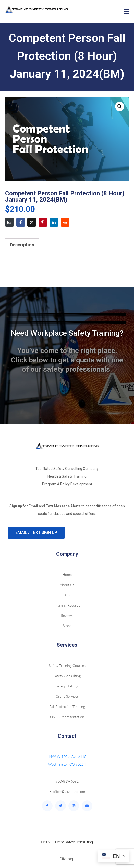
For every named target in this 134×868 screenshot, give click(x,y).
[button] (120, 106)
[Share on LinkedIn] (54, 222)
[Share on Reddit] (65, 222)
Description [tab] (22, 245)
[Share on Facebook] (21, 222)
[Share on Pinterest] (43, 222)
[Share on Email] (9, 222)
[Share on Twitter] (32, 222)
